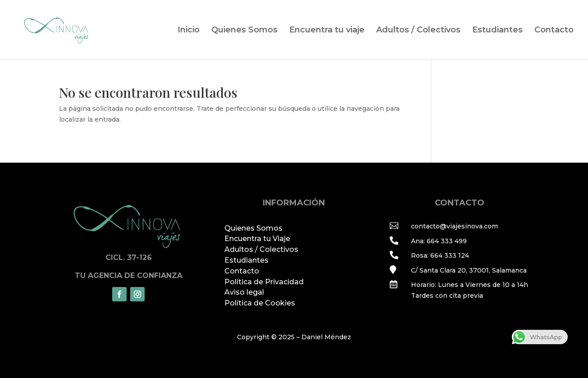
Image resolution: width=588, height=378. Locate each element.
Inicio (189, 31)
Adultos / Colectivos (418, 31)
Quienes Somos (244, 31)
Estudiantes (497, 31)
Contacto (554, 31)
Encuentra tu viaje (327, 31)
